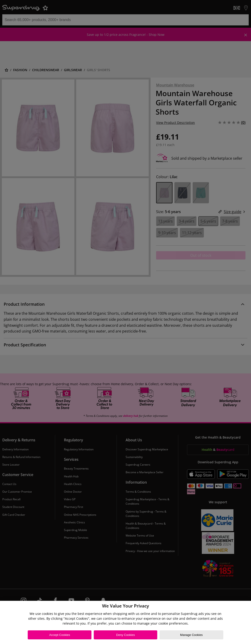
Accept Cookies (60, 635)
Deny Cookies (125, 635)
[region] (125, 622)
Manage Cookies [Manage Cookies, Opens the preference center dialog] (191, 635)
